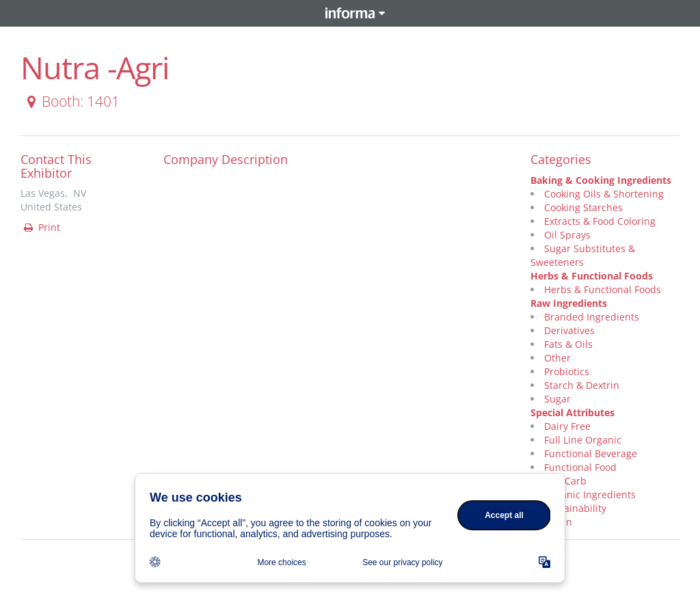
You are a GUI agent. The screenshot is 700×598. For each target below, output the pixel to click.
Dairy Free (567, 426)
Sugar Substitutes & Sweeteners (583, 255)
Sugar (557, 399)
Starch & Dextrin (582, 385)
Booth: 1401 (71, 101)
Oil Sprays (567, 235)
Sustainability (575, 508)
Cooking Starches (583, 207)
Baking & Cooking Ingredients (601, 180)
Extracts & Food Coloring (600, 221)
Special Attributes (573, 412)
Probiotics (567, 371)
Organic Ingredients (590, 494)
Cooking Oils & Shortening (604, 194)
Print (41, 227)
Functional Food (580, 467)
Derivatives (569, 330)
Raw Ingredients (569, 303)
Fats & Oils (568, 344)
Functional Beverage (591, 453)
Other (557, 358)
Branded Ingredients (592, 317)
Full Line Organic (583, 440)
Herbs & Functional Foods (592, 276)
